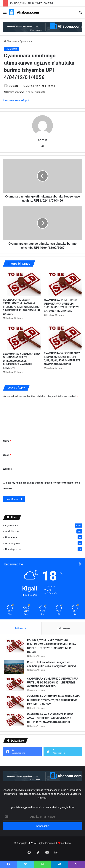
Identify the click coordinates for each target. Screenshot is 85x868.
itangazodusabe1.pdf (16, 100)
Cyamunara (26, 41)
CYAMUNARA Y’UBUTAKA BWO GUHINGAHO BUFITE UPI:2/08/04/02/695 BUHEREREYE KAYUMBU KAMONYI (21, 361)
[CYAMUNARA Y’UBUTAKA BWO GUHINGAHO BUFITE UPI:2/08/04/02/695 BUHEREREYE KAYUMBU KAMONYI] (22, 337)
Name (7, 441)
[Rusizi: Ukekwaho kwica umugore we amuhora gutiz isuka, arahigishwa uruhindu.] (14, 667)
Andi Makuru (12, 531)
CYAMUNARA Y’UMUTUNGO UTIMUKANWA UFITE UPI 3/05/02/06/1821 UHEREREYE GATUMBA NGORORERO (53, 683)
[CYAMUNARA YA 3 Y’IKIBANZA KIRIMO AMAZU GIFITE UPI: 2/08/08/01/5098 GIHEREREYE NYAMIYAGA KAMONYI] (63, 337)
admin (12, 86)
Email (7, 455)
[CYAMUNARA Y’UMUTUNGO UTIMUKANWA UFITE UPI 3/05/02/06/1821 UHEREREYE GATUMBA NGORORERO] (63, 283)
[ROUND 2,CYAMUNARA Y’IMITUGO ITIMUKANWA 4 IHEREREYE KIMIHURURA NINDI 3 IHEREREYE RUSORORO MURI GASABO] (22, 283)
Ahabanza (11, 41)
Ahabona (66, 843)
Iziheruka (21, 628)
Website (7, 469)
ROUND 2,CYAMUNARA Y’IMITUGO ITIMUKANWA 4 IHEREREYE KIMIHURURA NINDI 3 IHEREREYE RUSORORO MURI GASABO (22, 307)
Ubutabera (11, 537)
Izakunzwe (63, 628)
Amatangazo (12, 543)
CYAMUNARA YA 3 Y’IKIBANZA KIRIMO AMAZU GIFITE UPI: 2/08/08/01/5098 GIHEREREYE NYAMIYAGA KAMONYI (50, 718)
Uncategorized (13, 549)
